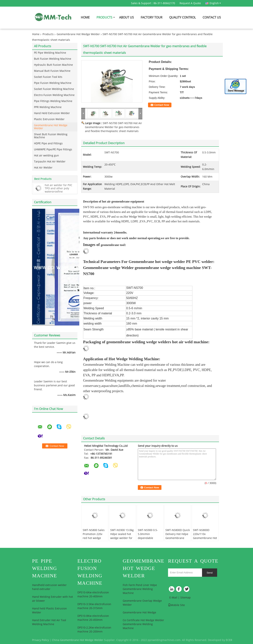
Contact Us (212, 17)
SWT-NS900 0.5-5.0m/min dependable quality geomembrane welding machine (149, 540)
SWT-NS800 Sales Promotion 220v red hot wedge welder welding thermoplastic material (94, 540)
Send (209, 573)
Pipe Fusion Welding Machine (53, 83)
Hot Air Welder (43, 168)
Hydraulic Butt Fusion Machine (53, 65)
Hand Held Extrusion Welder (52, 113)
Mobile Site (176, 605)
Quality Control (182, 17)
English (215, 3)
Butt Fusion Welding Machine (53, 59)
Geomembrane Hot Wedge (139, 613)
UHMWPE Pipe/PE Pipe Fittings (53, 150)
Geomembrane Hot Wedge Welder (78, 34)
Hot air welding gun (46, 156)
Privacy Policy (40, 640)
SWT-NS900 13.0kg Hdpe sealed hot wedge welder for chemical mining (122, 536)
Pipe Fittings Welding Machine (53, 101)
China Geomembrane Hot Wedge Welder (78, 640)
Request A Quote (190, 3)
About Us (126, 17)
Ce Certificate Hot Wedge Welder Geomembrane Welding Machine (143, 624)
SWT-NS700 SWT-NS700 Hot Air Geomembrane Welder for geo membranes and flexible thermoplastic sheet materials (113, 127)
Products (104, 17)
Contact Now (162, 105)
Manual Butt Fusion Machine (52, 71)
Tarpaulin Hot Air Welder (50, 162)
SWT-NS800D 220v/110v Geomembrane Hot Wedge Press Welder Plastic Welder (205, 540)
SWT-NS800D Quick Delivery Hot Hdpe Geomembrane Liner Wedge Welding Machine (178, 538)
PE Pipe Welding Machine (50, 53)
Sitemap (186, 598)
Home (85, 17)
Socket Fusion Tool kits (48, 77)
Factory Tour (152, 17)
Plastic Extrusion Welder (49, 119)
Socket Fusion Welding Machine (54, 89)
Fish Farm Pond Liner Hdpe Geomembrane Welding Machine (140, 589)
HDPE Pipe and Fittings (48, 143)
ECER (229, 640)
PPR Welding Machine (48, 107)
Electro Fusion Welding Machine (54, 95)
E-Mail (173, 598)
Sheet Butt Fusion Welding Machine (51, 136)
